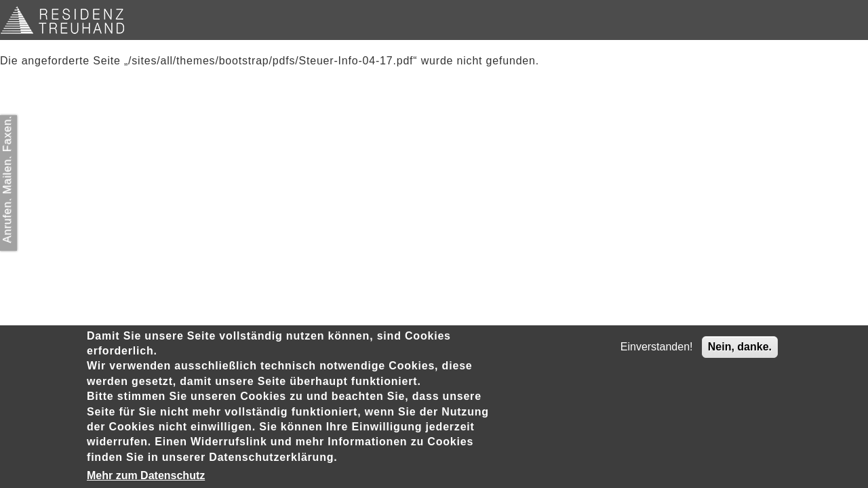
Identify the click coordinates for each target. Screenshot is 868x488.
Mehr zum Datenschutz (146, 475)
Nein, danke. (740, 347)
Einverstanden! (657, 347)
